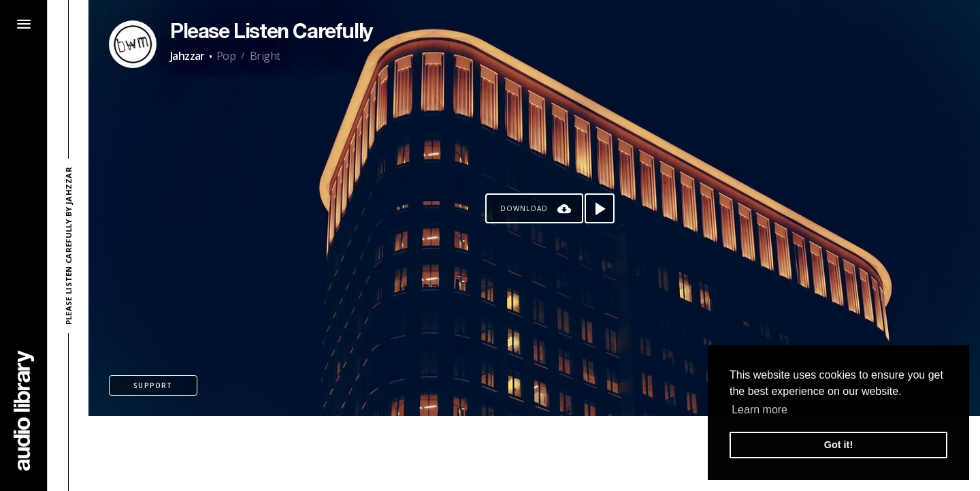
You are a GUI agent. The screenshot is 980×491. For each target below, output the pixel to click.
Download (524, 208)
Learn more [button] (759, 410)
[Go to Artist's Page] (133, 44)
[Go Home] (24, 410)
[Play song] (600, 208)
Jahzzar (187, 56)
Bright (265, 56)
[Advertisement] (534, 454)
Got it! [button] (838, 445)
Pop (226, 56)
